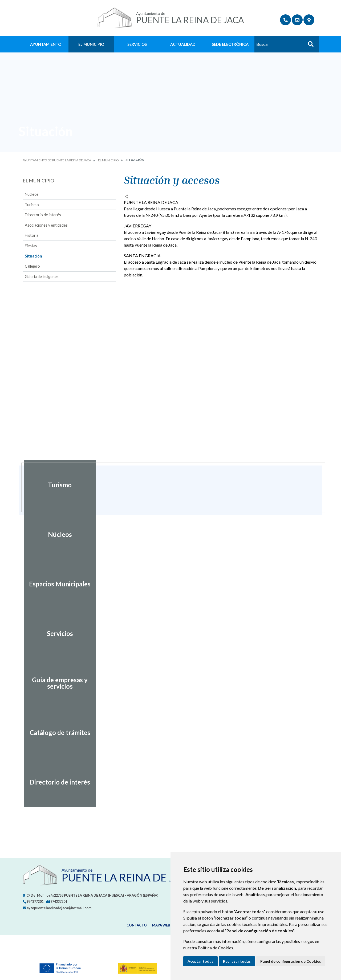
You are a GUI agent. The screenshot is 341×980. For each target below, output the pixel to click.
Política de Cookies (215, 948)
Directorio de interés (43, 215)
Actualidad (183, 44)
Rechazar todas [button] (237, 961)
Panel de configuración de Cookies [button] (291, 961)
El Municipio (91, 44)
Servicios (137, 44)
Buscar (309, 46)
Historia (32, 235)
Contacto (137, 925)
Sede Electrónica (230, 44)
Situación (33, 256)
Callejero (32, 266)
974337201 (57, 901)
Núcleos (32, 194)
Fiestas (31, 246)
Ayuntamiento (46, 44)
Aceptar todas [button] (200, 961)
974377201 (33, 901)
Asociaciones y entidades (46, 225)
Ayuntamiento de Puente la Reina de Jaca (57, 160)
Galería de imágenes (42, 277)
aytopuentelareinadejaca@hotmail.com (57, 908)
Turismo (32, 205)
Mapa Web (161, 925)
